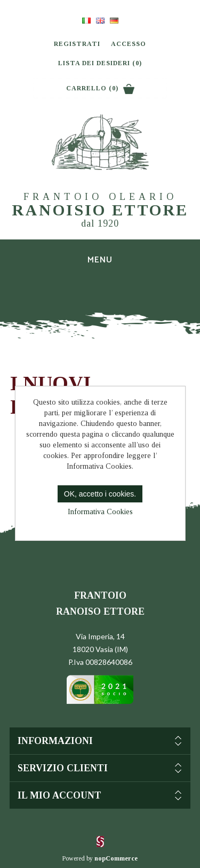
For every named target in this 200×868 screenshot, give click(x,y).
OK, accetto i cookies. (100, 494)
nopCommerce (116, 858)
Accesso (129, 44)
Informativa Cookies (100, 512)
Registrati (77, 44)
